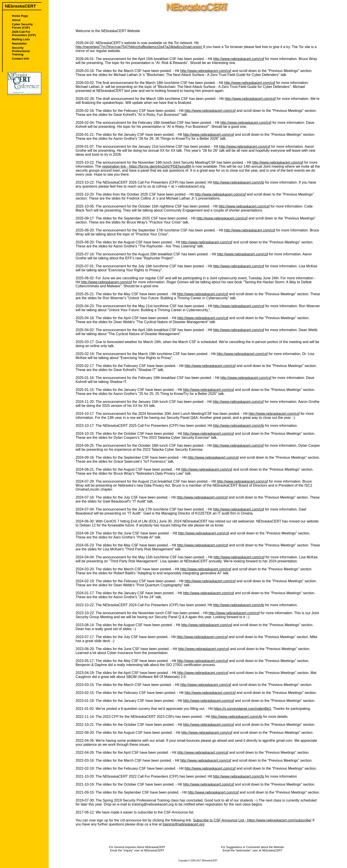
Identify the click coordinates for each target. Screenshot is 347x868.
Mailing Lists (21, 39)
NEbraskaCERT (210, 861)
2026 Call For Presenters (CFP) (24, 33)
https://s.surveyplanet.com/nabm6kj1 (243, 709)
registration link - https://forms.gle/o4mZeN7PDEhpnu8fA (147, 166)
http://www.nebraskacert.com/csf (239, 59)
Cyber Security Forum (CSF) (22, 26)
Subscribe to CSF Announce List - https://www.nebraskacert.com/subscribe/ (252, 820)
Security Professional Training (21, 51)
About (16, 20)
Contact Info (21, 59)
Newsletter (19, 44)
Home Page (20, 16)
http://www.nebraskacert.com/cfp (238, 182)
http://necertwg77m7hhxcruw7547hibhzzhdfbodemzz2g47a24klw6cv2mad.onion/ (139, 47)
